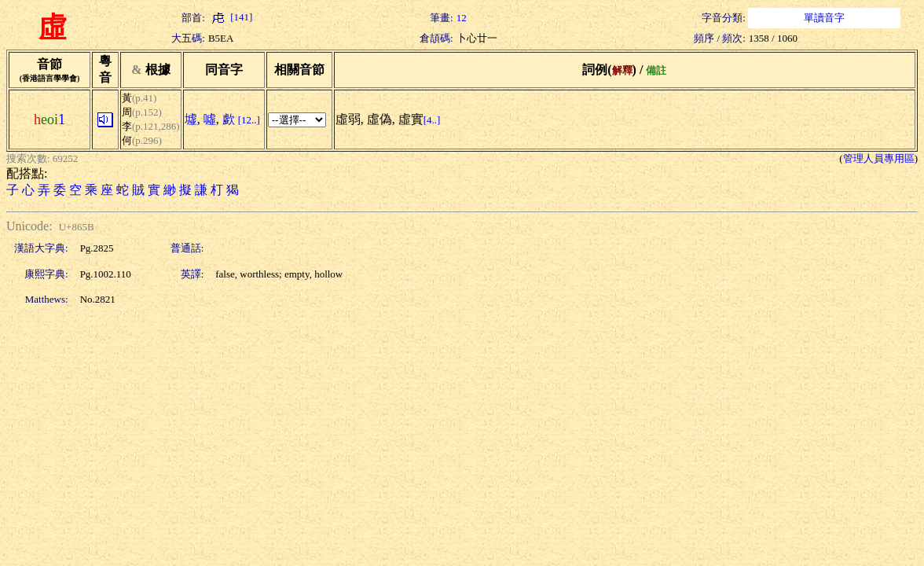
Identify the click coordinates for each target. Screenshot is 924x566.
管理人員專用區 (879, 158)
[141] (230, 17)
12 (462, 18)
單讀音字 (824, 18)
